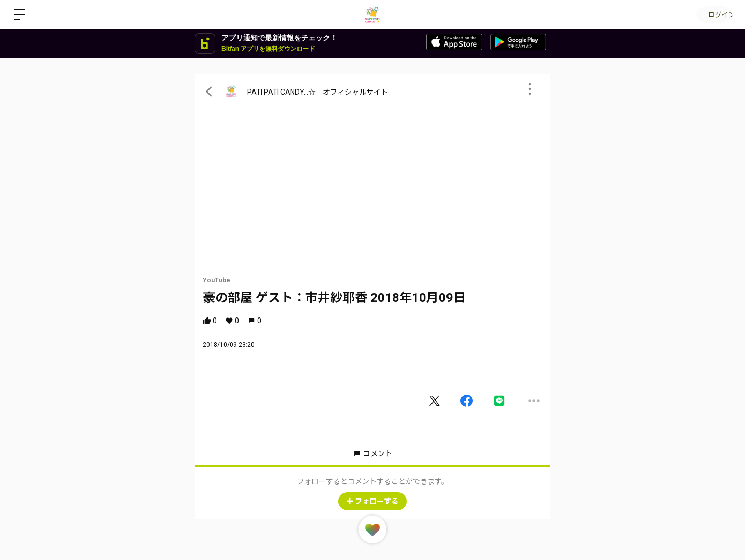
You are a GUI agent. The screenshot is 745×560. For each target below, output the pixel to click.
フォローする (373, 501)
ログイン (714, 14)
